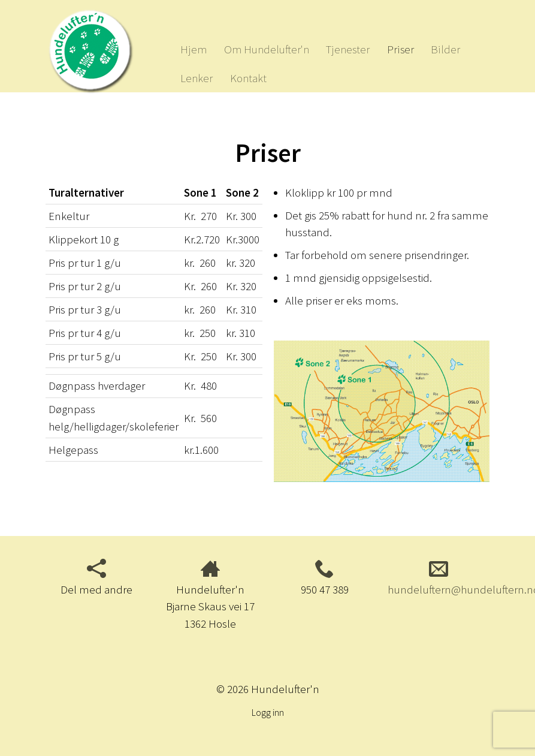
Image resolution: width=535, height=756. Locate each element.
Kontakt (248, 78)
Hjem (194, 49)
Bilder (445, 49)
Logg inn (268, 713)
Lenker (197, 78)
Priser (401, 49)
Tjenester (348, 49)
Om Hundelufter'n (267, 49)
